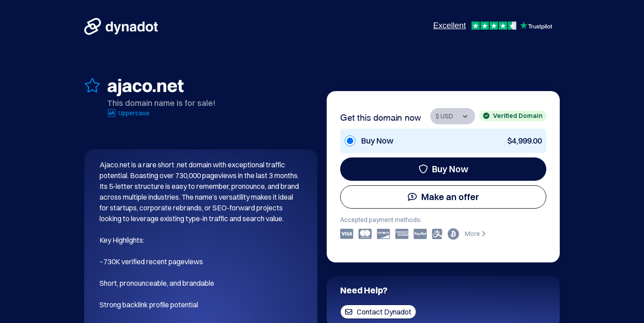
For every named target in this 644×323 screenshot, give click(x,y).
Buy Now (443, 169)
